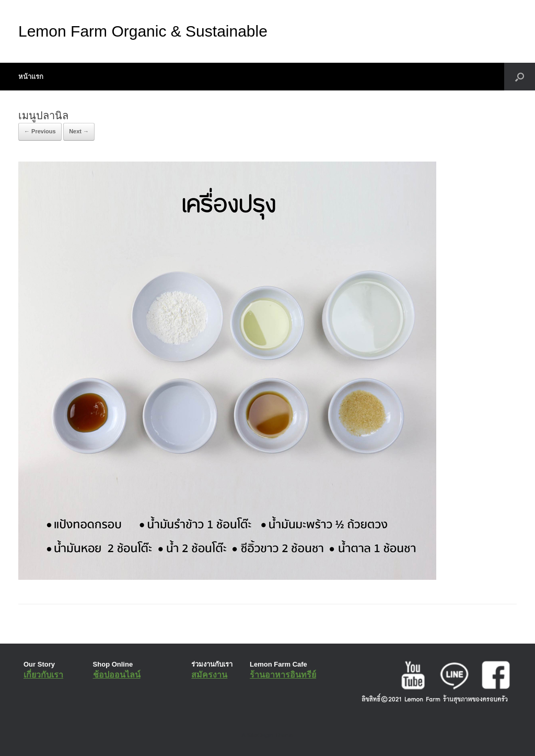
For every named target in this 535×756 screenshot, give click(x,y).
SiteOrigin (260, 735)
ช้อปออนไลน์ (117, 675)
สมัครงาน (209, 675)
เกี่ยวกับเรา (43, 675)
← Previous (40, 131)
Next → (79, 131)
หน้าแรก (31, 77)
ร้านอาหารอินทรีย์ (283, 675)
